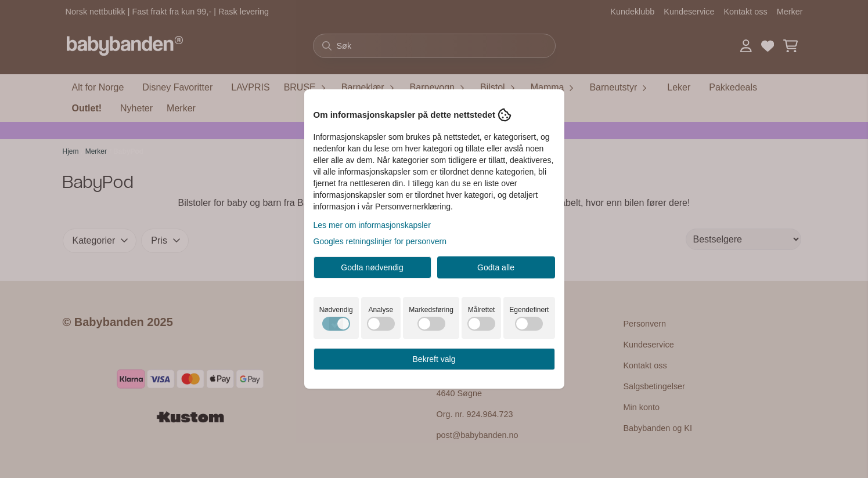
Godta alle (496, 267)
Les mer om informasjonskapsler (372, 225)
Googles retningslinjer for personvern (380, 241)
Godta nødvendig (372, 267)
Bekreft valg (434, 359)
